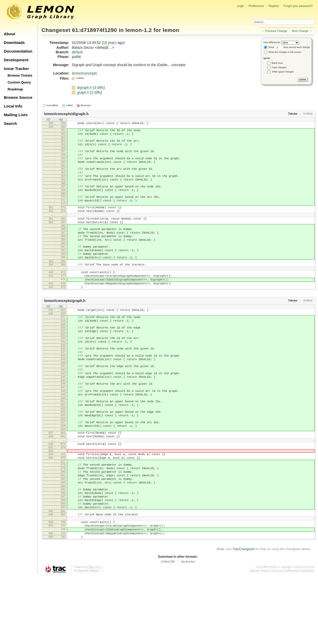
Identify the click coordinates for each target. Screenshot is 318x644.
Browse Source (18, 97)
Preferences (256, 6)
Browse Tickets (20, 75)
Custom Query (19, 82)
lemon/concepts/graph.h (65, 330)
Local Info (13, 106)
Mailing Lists (16, 115)
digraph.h (85, 88)
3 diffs (99, 88)
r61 (61, 120)
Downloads (14, 42)
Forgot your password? (298, 6)
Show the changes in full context (283, 52)
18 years (110, 43)
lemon (171, 30)
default (77, 52)
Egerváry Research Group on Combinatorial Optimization (282, 639)
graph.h (84, 92)
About (9, 34)
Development (16, 60)
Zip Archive (188, 630)
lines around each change (292, 47)
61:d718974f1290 (95, 30)
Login (240, 6)
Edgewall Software (88, 639)
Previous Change (276, 31)
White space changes (283, 72)
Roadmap (15, 89)
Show (269, 47)
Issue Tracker (16, 69)
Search (10, 123)
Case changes (279, 67)
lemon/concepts (84, 73)
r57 (49, 120)
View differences (272, 42)
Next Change (300, 31)
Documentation (18, 51)
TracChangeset (244, 617)
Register (274, 6)
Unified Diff (168, 630)
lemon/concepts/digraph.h (66, 114)
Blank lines (277, 63)
